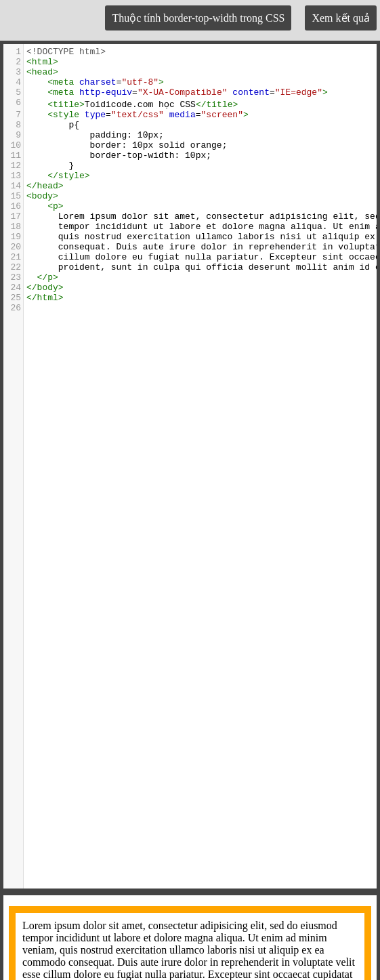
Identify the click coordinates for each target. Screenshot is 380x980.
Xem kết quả (341, 18)
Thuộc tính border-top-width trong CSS (198, 18)
